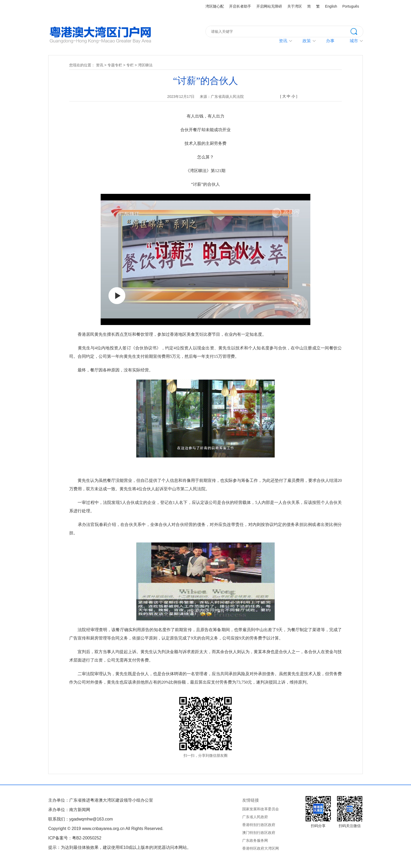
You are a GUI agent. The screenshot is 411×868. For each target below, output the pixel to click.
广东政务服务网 (255, 840)
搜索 (357, 31)
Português (351, 6)
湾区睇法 (145, 65)
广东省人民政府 (255, 817)
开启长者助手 (240, 6)
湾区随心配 (215, 6)
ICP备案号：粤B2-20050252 (75, 838)
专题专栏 (115, 65)
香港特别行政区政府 (259, 825)
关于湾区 (295, 6)
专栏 (130, 65)
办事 (330, 41)
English (331, 6)
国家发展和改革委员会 (261, 809)
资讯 (283, 41)
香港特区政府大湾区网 (261, 848)
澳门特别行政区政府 (259, 833)
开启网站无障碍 (269, 6)
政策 (307, 41)
